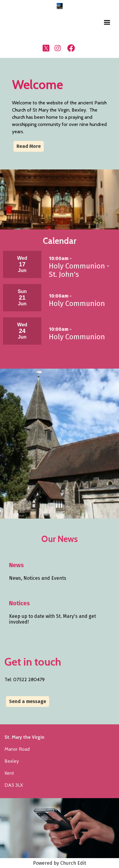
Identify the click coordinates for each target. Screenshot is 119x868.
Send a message (28, 701)
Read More (29, 146)
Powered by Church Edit (59, 863)
